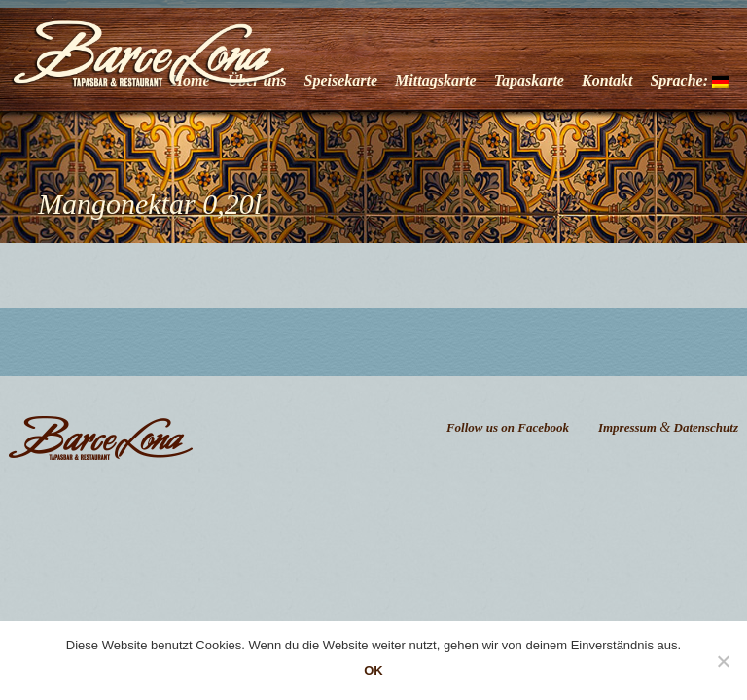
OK (373, 670)
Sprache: (690, 80)
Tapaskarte (529, 80)
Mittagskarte (436, 80)
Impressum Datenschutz (668, 427)
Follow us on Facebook (508, 427)
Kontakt (607, 80)
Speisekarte (341, 80)
